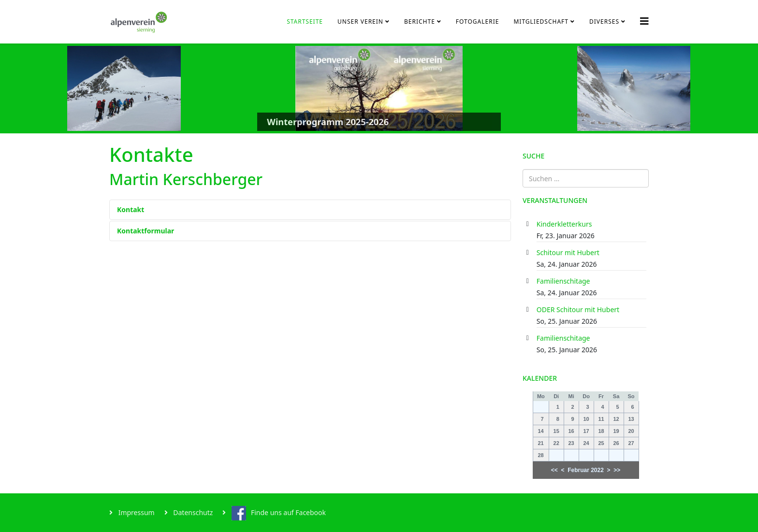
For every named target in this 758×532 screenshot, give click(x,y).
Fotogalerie (478, 22)
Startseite (305, 22)
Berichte (420, 22)
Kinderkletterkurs (564, 224)
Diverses (604, 22)
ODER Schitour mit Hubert (578, 309)
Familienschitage (563, 281)
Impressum (136, 512)
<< (554, 470)
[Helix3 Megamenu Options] (644, 21)
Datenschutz (192, 512)
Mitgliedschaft (541, 22)
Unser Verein (360, 22)
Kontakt (131, 209)
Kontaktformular (146, 231)
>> (617, 470)
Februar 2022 (586, 470)
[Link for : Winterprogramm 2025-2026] (379, 88)
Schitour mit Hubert (568, 252)
